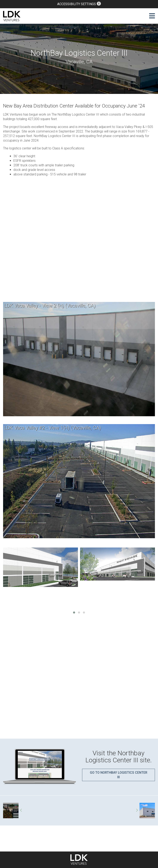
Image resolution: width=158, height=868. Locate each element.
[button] (74, 613)
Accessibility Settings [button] (79, 4)
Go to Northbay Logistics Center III (119, 775)
